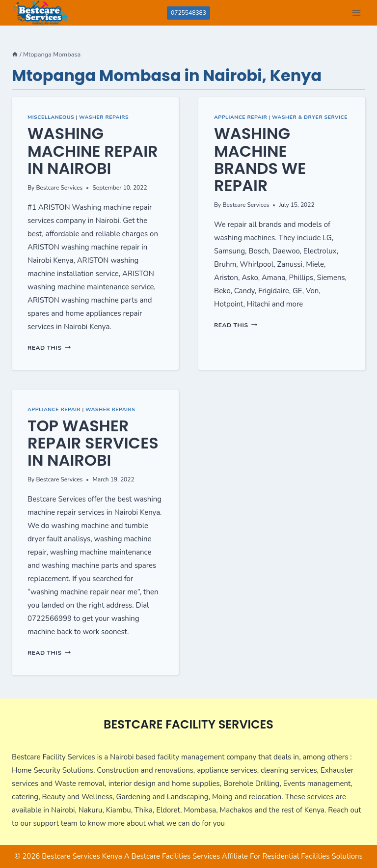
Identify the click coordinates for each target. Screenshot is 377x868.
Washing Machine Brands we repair (260, 159)
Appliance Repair (241, 117)
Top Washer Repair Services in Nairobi (93, 443)
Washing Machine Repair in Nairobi (93, 151)
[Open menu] (356, 13)
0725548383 (188, 13)
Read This (49, 348)
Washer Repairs (104, 117)
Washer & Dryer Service (310, 117)
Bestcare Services (59, 188)
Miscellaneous (51, 117)
